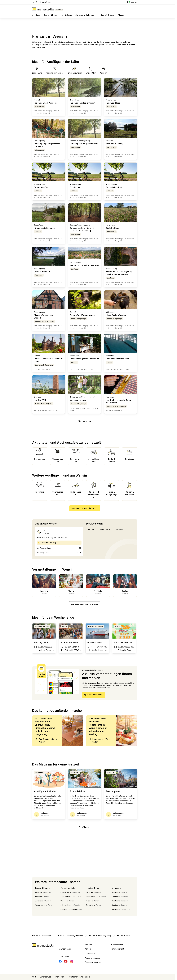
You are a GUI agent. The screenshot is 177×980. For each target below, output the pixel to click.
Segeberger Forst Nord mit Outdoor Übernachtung (82, 229)
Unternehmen (90, 953)
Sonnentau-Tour (41, 187)
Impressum (59, 977)
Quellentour (75, 187)
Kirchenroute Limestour (45, 228)
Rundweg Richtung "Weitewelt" (84, 144)
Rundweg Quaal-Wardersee (46, 103)
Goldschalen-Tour (114, 187)
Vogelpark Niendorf (79, 400)
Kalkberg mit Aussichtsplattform (84, 265)
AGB (34, 977)
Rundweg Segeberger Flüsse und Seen (47, 145)
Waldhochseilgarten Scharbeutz (84, 359)
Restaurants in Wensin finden (100, 740)
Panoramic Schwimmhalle (117, 359)
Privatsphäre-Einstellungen (79, 977)
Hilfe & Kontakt (118, 949)
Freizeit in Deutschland (42, 936)
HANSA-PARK (40, 400)
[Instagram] (71, 961)
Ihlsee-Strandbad (42, 272)
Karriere (88, 949)
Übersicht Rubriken (93, 962)
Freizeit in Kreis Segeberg (98, 936)
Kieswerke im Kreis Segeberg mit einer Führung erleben (119, 273)
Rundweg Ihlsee (113, 103)
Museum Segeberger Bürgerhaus (44, 316)
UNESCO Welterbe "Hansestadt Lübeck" (48, 360)
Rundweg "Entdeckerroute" (82, 103)
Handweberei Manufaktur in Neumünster (118, 401)
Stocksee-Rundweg (115, 144)
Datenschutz (45, 977)
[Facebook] (60, 961)
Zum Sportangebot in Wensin (46, 740)
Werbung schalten (92, 958)
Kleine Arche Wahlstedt (117, 315)
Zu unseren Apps (65, 949)
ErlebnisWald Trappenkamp (82, 315)
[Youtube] (66, 961)
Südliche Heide (113, 228)
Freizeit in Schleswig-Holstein (68, 936)
